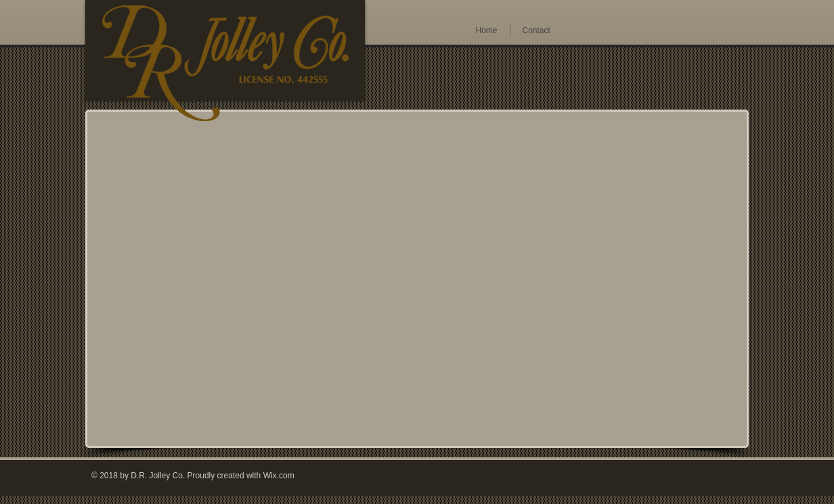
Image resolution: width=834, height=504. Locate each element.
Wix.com (279, 476)
